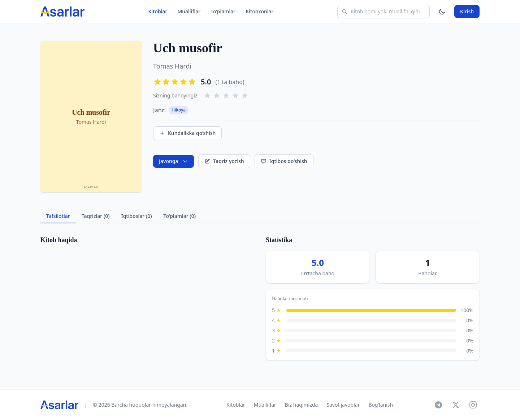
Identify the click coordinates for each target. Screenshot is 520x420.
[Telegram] (438, 405)
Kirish (467, 11)
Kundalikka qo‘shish (187, 133)
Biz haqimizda (301, 405)
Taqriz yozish (224, 161)
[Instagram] (473, 405)
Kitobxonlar (259, 11)
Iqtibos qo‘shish (284, 161)
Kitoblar (158, 11)
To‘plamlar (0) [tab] (180, 216)
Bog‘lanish (381, 405)
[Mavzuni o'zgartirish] (442, 12)
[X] (456, 405)
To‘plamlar (223, 11)
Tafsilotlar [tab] (58, 216)
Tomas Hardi (172, 66)
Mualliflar (189, 11)
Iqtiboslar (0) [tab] (137, 216)
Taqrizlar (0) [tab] (96, 216)
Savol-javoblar (343, 405)
